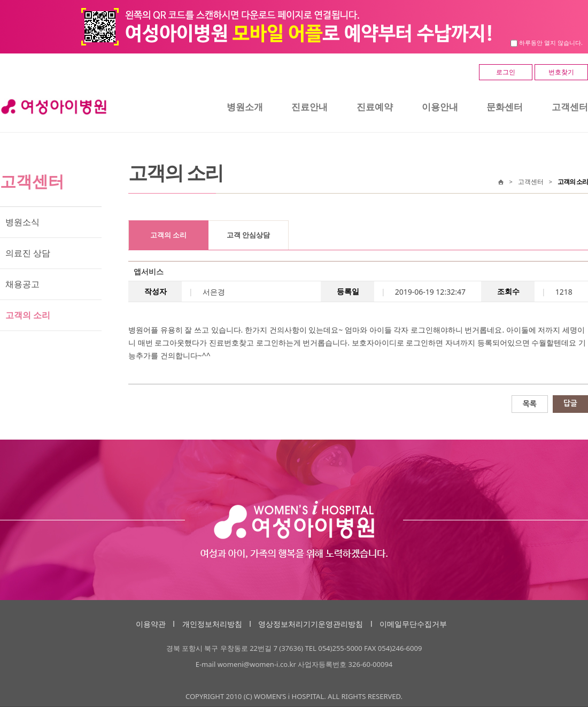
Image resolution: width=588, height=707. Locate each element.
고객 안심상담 (248, 235)
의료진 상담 (28, 253)
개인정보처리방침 (212, 624)
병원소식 (22, 222)
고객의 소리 (28, 315)
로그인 (506, 72)
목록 (530, 404)
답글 (570, 403)
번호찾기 (561, 72)
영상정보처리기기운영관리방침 (311, 624)
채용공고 (22, 284)
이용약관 (151, 624)
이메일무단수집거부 (413, 624)
